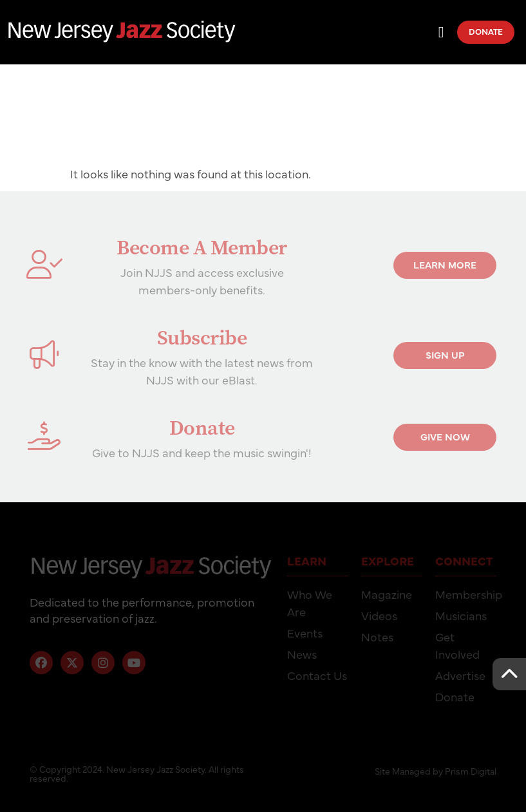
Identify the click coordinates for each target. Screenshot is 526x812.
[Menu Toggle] (441, 32)
